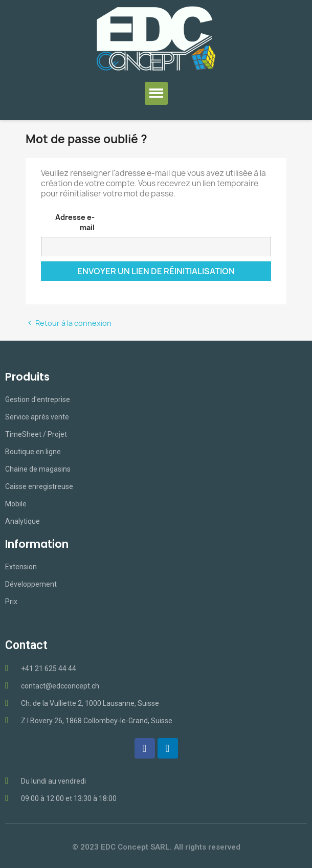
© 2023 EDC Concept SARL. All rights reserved (156, 847)
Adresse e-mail (75, 222)
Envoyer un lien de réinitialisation (156, 271)
